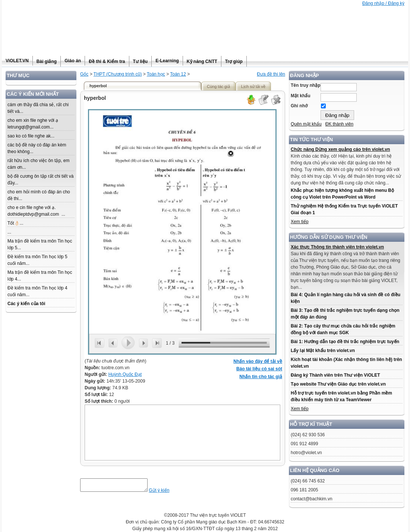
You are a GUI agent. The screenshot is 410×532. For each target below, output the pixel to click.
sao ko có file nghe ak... (31, 136)
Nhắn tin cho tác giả (261, 377)
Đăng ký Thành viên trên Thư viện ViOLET (335, 375)
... (9, 232)
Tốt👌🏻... (15, 223)
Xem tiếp (300, 222)
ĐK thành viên (339, 124)
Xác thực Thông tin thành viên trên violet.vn (337, 247)
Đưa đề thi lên (271, 74)
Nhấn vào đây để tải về (258, 361)
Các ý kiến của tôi (26, 304)
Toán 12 (178, 74)
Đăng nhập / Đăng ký (383, 3)
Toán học (156, 74)
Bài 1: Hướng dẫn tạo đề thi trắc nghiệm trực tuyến (345, 342)
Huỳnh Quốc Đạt (125, 374)
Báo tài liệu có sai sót (259, 369)
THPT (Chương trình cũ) (118, 74)
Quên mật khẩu (306, 124)
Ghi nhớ (299, 106)
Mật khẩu (301, 96)
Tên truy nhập (306, 85)
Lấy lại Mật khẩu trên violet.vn (323, 351)
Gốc (84, 74)
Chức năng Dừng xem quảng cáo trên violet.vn (340, 149)
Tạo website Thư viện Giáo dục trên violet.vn (338, 384)
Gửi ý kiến (166, 493)
